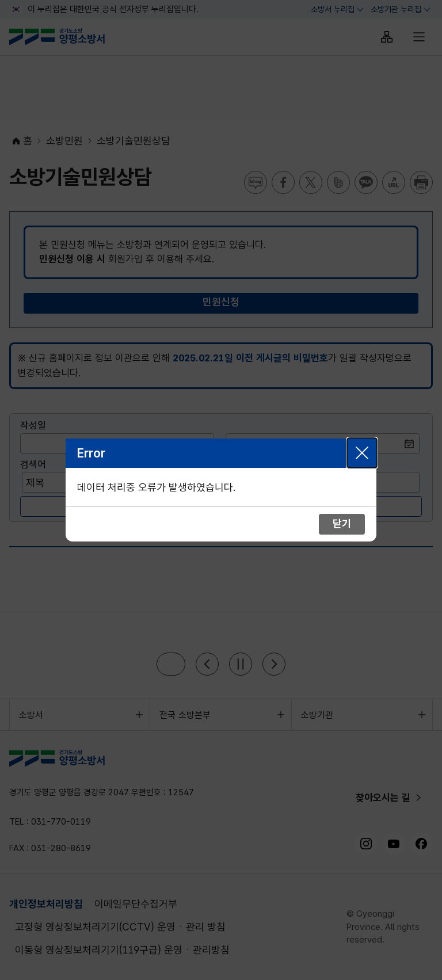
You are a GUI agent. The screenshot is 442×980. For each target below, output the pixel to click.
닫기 (362, 453)
